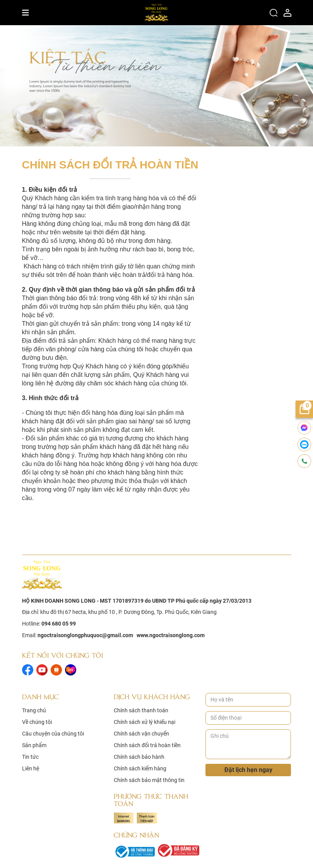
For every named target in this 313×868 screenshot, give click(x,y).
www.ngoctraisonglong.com (171, 635)
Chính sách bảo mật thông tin (149, 780)
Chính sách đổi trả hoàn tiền (147, 745)
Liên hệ (31, 768)
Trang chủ (34, 710)
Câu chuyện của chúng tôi (53, 734)
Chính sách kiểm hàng (140, 768)
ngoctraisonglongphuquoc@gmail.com (85, 635)
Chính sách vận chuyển (141, 734)
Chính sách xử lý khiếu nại (145, 722)
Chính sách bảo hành (139, 757)
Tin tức (30, 757)
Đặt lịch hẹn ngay (248, 770)
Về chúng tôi (37, 722)
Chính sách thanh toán (141, 710)
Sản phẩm (34, 745)
